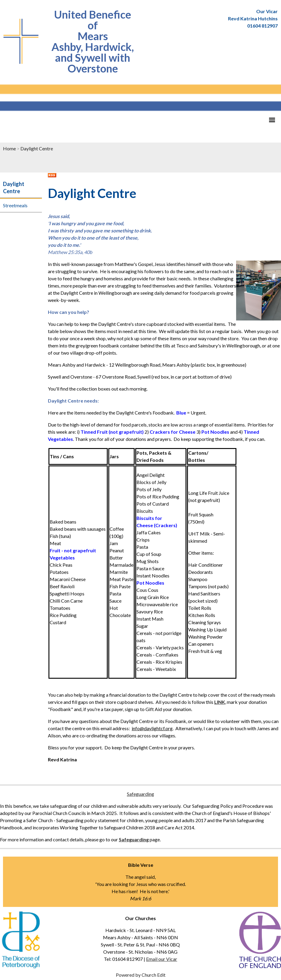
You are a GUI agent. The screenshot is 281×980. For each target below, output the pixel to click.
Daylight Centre (37, 148)
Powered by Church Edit (141, 975)
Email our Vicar (162, 959)
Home (9, 148)
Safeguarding (140, 794)
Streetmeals (15, 205)
